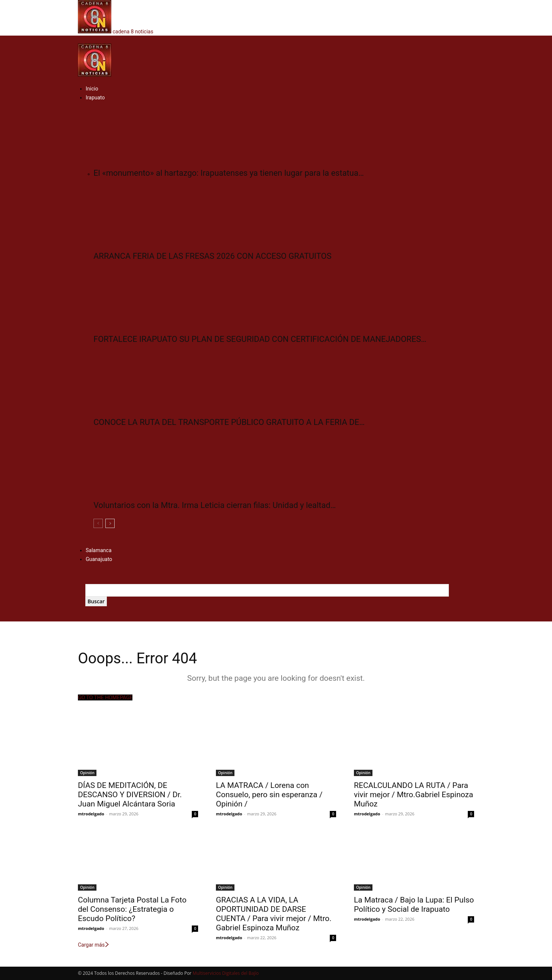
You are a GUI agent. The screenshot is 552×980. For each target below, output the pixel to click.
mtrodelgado (91, 814)
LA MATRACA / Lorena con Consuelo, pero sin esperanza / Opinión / (269, 795)
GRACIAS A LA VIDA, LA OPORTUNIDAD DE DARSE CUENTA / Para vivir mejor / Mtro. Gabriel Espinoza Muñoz (274, 914)
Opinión (87, 773)
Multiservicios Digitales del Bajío (226, 973)
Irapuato (95, 98)
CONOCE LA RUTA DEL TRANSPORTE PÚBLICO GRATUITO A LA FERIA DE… (229, 422)
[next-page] (110, 523)
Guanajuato (99, 559)
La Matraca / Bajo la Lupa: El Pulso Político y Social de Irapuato (414, 905)
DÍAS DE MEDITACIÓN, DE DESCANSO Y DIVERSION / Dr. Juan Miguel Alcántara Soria (130, 795)
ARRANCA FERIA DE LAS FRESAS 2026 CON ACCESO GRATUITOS (212, 256)
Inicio (92, 89)
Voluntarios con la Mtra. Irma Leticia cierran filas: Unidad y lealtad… (215, 505)
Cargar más (94, 945)
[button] (80, 39)
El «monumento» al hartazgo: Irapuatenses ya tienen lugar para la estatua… (229, 173)
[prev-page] (98, 523)
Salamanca (99, 550)
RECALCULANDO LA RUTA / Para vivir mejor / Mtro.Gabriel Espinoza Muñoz (413, 795)
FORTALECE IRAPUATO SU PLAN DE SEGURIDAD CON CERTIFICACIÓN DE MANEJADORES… (260, 339)
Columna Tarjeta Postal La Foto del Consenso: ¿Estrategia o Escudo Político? (132, 909)
